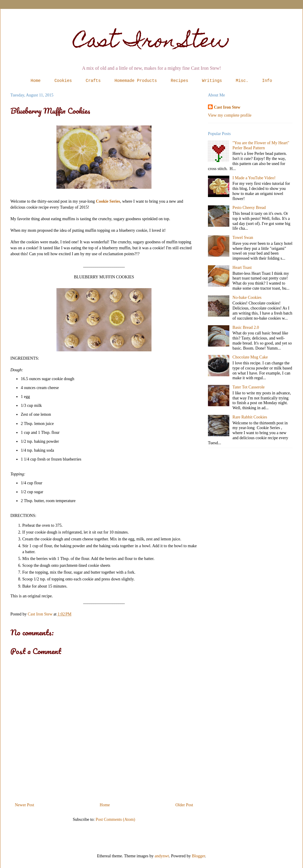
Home (36, 81)
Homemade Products (136, 81)
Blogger (198, 856)
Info (267, 81)
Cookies (63, 81)
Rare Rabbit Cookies (250, 417)
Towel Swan (243, 238)
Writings (212, 81)
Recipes (180, 81)
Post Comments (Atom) (115, 819)
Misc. (242, 81)
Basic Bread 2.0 (246, 327)
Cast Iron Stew (152, 43)
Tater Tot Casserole (249, 387)
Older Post (184, 805)
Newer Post (25, 805)
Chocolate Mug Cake (250, 357)
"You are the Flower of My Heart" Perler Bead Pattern (261, 145)
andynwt (162, 856)
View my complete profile (230, 115)
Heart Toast (242, 268)
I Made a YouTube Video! (254, 178)
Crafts (93, 81)
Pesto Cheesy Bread (249, 208)
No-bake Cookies (247, 297)
